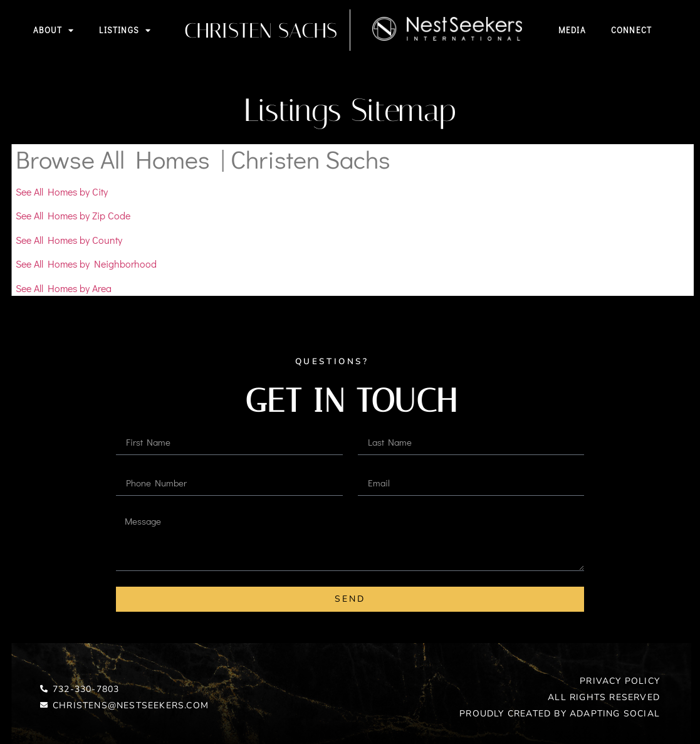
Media (572, 30)
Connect (631, 30)
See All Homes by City (62, 191)
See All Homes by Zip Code (73, 215)
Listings (125, 30)
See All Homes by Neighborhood (86, 264)
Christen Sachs (261, 30)
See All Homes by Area (64, 288)
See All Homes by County (69, 240)
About (54, 30)
